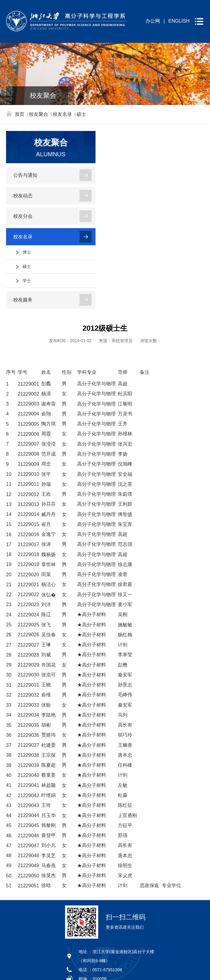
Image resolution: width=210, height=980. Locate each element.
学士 (27, 281)
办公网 (153, 21)
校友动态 (23, 196)
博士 (27, 252)
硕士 (81, 114)
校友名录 (62, 114)
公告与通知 (25, 175)
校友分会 (23, 216)
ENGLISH (179, 21)
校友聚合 (39, 114)
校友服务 (23, 300)
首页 (20, 114)
